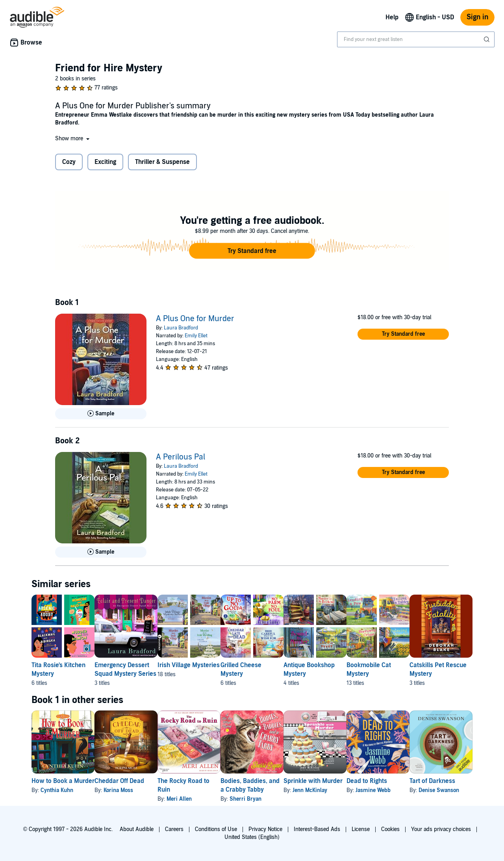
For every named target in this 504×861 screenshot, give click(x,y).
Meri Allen (204, 799)
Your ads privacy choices (441, 829)
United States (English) (252, 837)
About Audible (137, 829)
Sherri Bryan (283, 799)
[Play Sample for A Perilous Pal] (101, 552)
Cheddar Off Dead (132, 781)
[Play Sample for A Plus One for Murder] (101, 414)
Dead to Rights (430, 781)
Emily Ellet (196, 336)
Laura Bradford (181, 328)
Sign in (477, 17)
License (361, 829)
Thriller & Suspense (162, 162)
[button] (73, 139)
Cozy (69, 162)
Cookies (390, 829)
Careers (174, 829)
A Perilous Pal (181, 457)
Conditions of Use (216, 829)
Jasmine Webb (436, 790)
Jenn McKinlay (360, 790)
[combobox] (416, 39)
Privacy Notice (265, 829)
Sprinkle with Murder (363, 781)
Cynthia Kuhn (57, 790)
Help (392, 17)
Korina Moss (131, 790)
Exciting (105, 162)
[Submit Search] (487, 39)
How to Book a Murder (63, 781)
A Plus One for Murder (195, 319)
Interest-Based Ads (317, 829)
